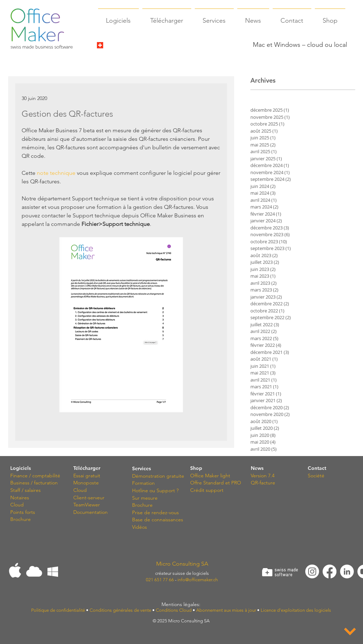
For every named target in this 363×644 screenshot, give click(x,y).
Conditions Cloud (174, 610)
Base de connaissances (158, 520)
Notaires (20, 498)
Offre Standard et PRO (216, 483)
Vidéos (140, 527)
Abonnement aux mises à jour (226, 610)
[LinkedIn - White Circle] (347, 571)
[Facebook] (330, 571)
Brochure (21, 519)
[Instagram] (312, 571)
